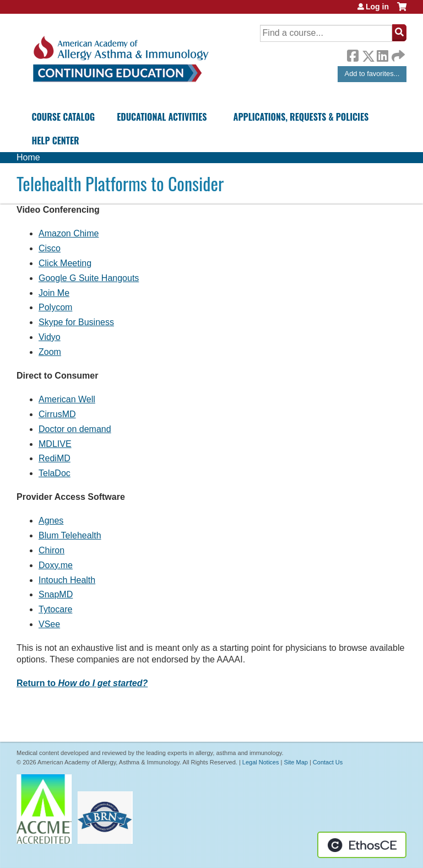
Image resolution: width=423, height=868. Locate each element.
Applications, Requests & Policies (301, 117)
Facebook (352, 54)
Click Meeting (65, 263)
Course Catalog (63, 117)
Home (28, 157)
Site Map (295, 762)
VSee (49, 624)
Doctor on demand (75, 429)
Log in (377, 7)
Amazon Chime (69, 233)
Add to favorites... (372, 74)
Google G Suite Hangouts (89, 278)
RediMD (55, 458)
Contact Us (328, 762)
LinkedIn (382, 54)
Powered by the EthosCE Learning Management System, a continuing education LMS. (362, 845)
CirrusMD (57, 414)
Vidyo (50, 337)
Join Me (54, 293)
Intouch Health (67, 580)
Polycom (55, 307)
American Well (67, 399)
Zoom (50, 352)
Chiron (51, 550)
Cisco (50, 248)
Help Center (55, 141)
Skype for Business (76, 322)
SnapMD (56, 594)
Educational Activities (162, 117)
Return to (82, 683)
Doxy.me (56, 565)
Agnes (51, 521)
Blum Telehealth (70, 535)
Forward (397, 53)
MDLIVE (55, 444)
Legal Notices (261, 762)
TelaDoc (55, 473)
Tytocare (55, 609)
